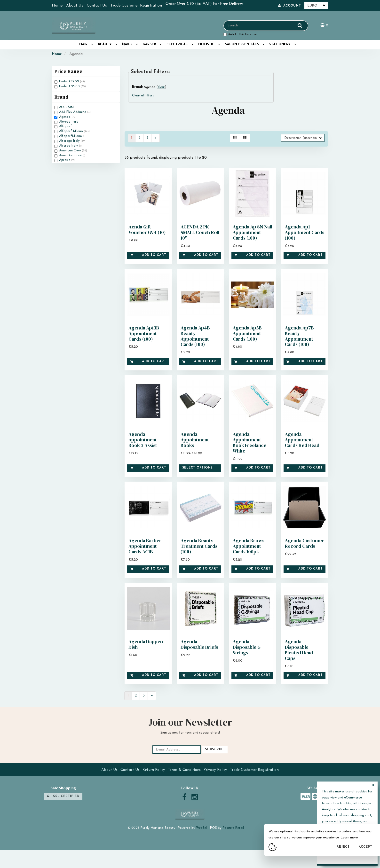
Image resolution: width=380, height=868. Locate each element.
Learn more (349, 838)
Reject (343, 847)
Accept (365, 847)
